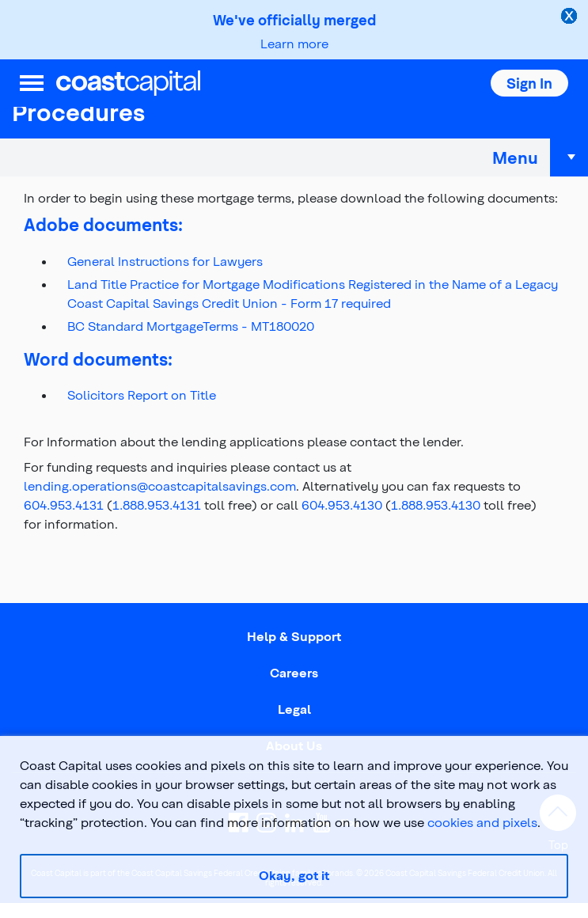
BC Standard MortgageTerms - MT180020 (191, 326)
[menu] (32, 83)
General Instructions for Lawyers (165, 261)
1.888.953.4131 (157, 505)
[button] (529, 83)
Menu (540, 157)
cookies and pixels (482, 822)
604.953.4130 (342, 505)
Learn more (294, 43)
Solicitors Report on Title (142, 395)
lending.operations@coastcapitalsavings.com (160, 486)
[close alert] (571, 17)
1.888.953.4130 (436, 505)
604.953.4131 (64, 505)
